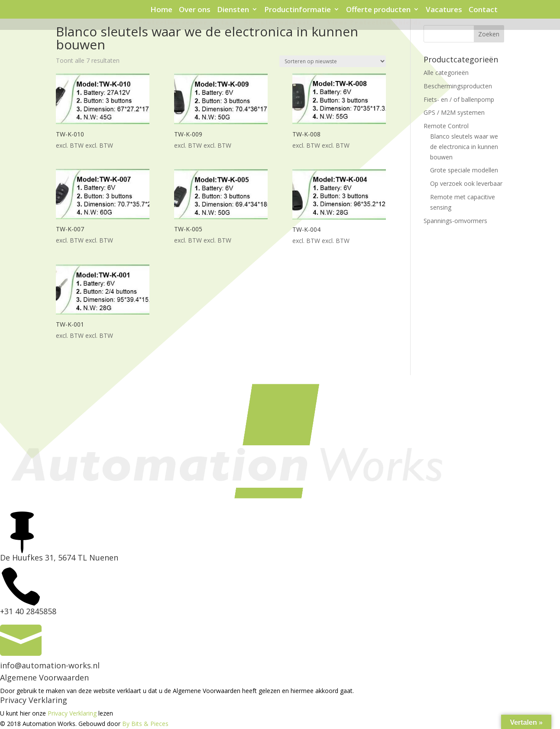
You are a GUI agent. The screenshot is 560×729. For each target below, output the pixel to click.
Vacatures (444, 10)
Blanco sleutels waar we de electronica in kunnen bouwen (464, 147)
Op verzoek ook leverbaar (466, 183)
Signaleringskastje (281, 23)
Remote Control (446, 126)
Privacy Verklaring (72, 713)
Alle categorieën (446, 73)
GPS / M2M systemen (454, 112)
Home (161, 10)
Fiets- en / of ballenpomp (459, 99)
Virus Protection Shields (374, 23)
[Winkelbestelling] (333, 61)
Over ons (195, 10)
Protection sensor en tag (186, 23)
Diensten (233, 10)
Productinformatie (298, 10)
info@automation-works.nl (50, 665)
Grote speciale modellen (464, 170)
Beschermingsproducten (458, 86)
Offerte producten (378, 10)
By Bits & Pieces (145, 724)
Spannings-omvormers (455, 221)
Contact (483, 10)
